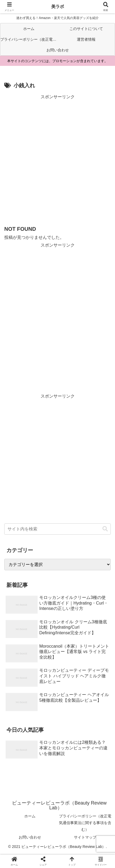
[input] (57, 529)
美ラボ (58, 7)
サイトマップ (85, 837)
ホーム (30, 816)
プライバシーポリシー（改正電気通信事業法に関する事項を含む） (85, 823)
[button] (105, 529)
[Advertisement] (57, 159)
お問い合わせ (30, 837)
